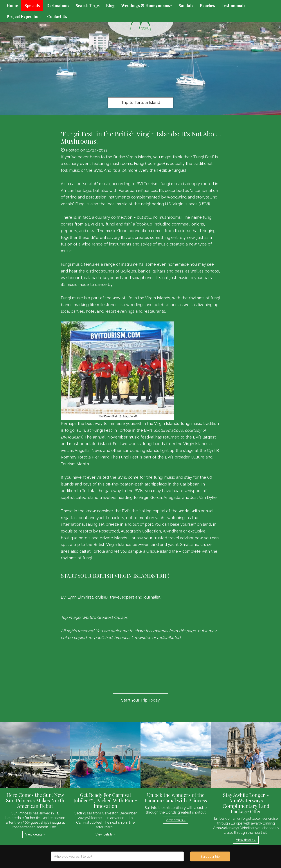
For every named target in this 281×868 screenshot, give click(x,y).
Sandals (186, 5)
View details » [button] (35, 834)
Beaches (207, 5)
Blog (110, 5)
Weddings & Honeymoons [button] (147, 5)
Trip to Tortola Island (141, 102)
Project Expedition (24, 16)
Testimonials (233, 5)
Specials (32, 5)
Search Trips (88, 5)
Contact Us (57, 16)
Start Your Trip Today (140, 700)
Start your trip (210, 857)
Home (12, 5)
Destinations (58, 5)
